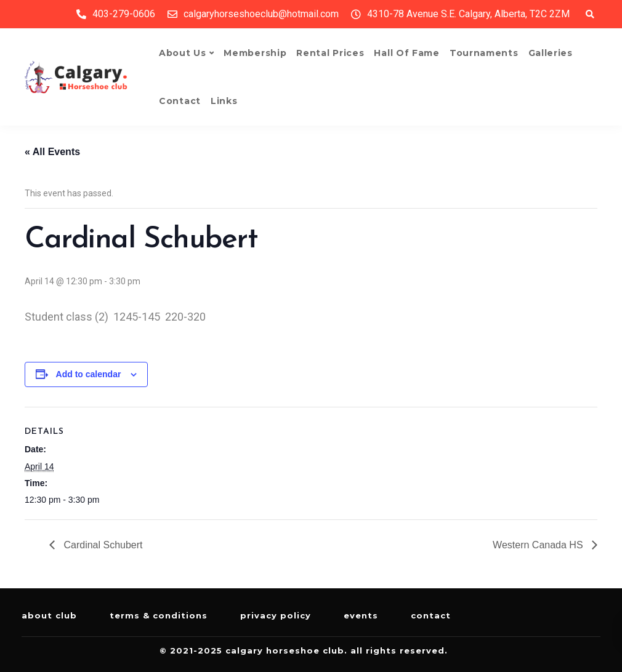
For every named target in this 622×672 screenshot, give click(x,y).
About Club (49, 615)
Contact (180, 101)
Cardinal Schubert (102, 545)
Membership (255, 53)
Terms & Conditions (159, 615)
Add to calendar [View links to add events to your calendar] (89, 374)
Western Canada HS (539, 545)
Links (224, 101)
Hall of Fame (406, 53)
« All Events (52, 152)
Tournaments (484, 53)
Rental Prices (330, 53)
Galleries (551, 53)
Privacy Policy (276, 615)
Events (361, 615)
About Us (183, 53)
